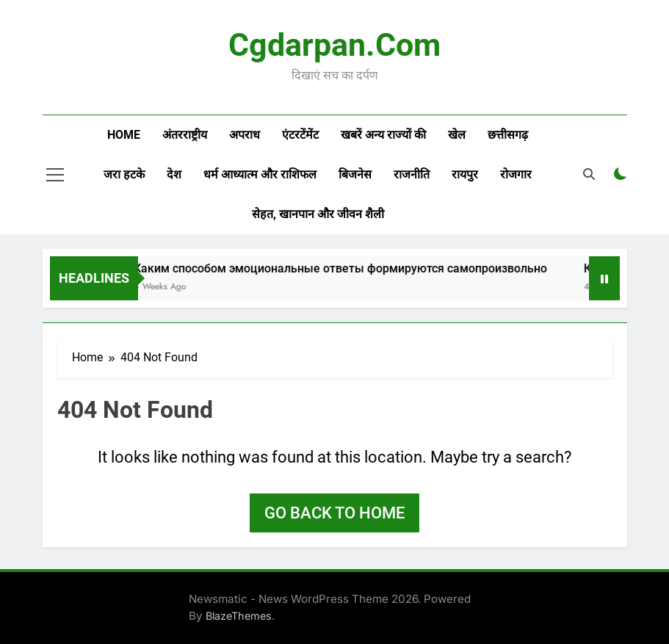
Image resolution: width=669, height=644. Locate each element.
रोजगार (516, 174)
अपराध (245, 135)
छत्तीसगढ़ (508, 135)
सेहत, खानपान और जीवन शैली (318, 214)
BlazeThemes (239, 616)
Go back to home (334, 513)
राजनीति (412, 174)
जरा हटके (124, 174)
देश (174, 174)
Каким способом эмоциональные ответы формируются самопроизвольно (350, 268)
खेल (457, 135)
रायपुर (465, 174)
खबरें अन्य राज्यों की (383, 135)
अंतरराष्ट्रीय (185, 135)
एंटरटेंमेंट (300, 135)
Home (124, 135)
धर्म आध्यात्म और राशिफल (260, 174)
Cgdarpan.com (334, 45)
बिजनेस (355, 174)
